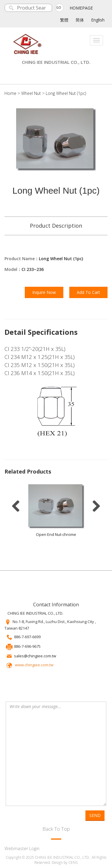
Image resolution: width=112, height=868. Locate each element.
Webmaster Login (22, 848)
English (98, 20)
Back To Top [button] (56, 829)
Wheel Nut (31, 93)
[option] (56, 512)
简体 (80, 20)
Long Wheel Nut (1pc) (66, 93)
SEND (95, 815)
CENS (73, 862)
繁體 (64, 20)
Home (10, 93)
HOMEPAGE (81, 8)
